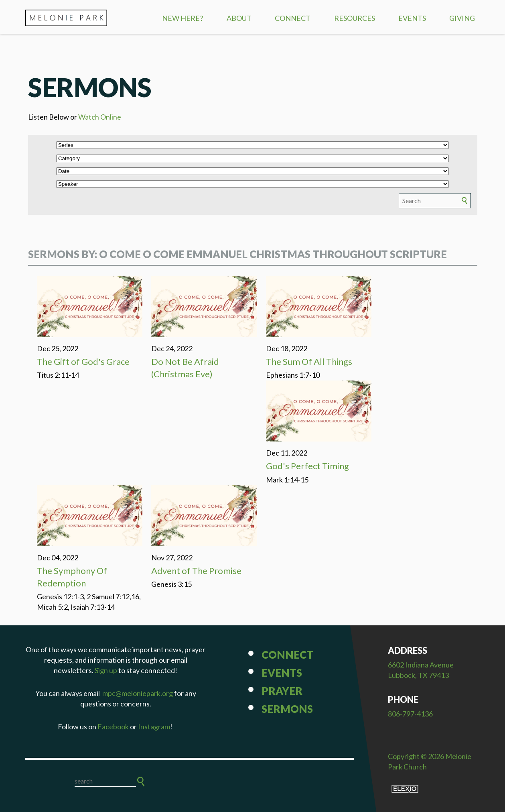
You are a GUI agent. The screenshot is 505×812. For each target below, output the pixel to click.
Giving (462, 18)
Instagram (154, 727)
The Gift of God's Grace (83, 361)
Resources (355, 18)
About (239, 18)
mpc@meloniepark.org (138, 693)
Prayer (282, 691)
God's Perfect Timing (307, 466)
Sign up (106, 670)
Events (412, 18)
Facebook (113, 727)
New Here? (183, 18)
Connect (293, 18)
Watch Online (100, 117)
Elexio (405, 789)
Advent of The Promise (196, 571)
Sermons (287, 709)
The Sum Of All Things (309, 361)
